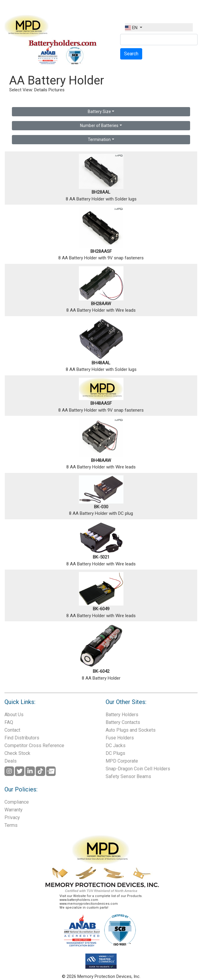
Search (131, 54)
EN (132, 28)
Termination (99, 139)
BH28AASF (101, 251)
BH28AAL (101, 192)
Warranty (14, 810)
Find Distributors (22, 738)
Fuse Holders (120, 738)
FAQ (9, 722)
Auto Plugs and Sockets (131, 730)
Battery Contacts (123, 722)
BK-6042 (101, 671)
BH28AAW (101, 304)
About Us (14, 715)
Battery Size (99, 112)
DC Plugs (115, 753)
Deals (11, 761)
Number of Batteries (99, 126)
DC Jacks (116, 745)
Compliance (17, 802)
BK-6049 (101, 609)
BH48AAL (101, 363)
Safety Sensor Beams (128, 776)
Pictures (57, 90)
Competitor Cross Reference (34, 745)
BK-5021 (101, 557)
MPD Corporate (122, 761)
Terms (11, 825)
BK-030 (101, 507)
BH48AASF (101, 403)
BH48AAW (101, 460)
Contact (12, 730)
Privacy (12, 817)
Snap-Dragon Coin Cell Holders (138, 769)
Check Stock (17, 753)
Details (41, 90)
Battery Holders (122, 715)
